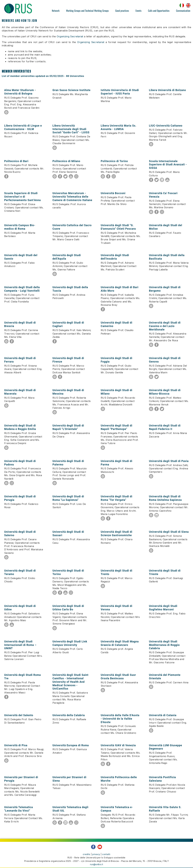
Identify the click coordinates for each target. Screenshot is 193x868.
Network (56, 11)
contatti (106, 852)
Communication (183, 11)
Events (138, 11)
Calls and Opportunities (159, 11)
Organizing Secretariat (70, 36)
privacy (96, 852)
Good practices (122, 11)
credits (86, 852)
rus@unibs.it (96, 862)
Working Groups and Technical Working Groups (87, 11)
